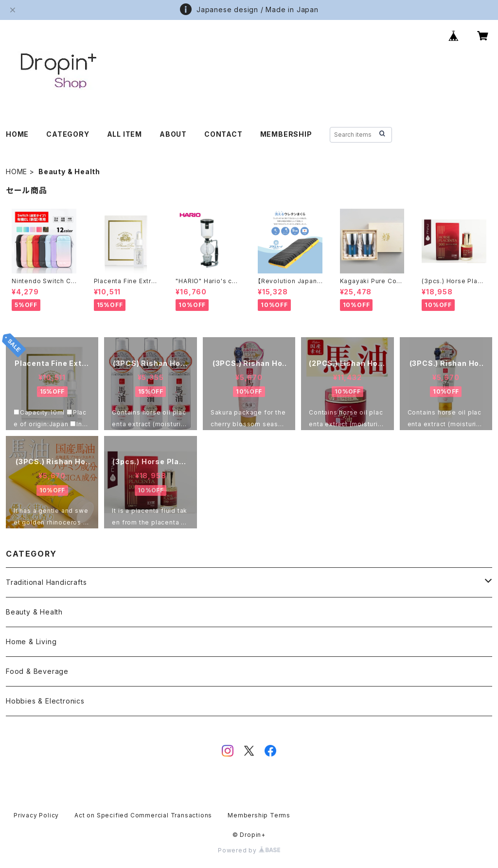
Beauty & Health (34, 612)
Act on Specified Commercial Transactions (143, 815)
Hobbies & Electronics (45, 701)
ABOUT (173, 134)
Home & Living (31, 642)
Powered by (249, 850)
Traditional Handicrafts (46, 582)
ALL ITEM (124, 134)
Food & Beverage (37, 671)
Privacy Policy (36, 815)
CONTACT (223, 134)
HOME (17, 134)
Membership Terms (259, 815)
